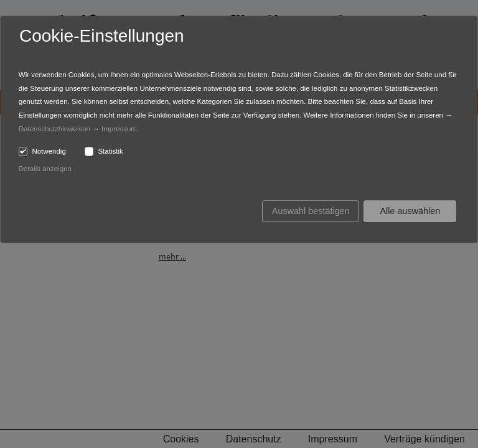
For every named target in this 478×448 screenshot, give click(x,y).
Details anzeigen (45, 169)
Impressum (119, 129)
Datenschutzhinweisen (54, 129)
